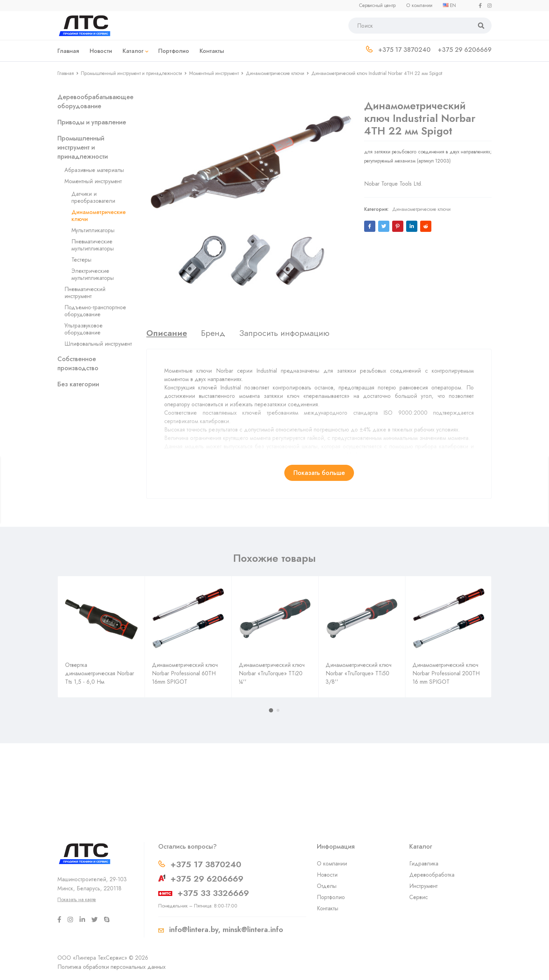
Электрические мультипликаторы (93, 274)
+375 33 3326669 (213, 893)
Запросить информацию (284, 333)
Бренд (213, 333)
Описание (167, 333)
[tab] (167, 333)
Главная (66, 73)
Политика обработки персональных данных (112, 967)
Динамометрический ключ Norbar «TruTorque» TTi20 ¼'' (272, 673)
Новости (327, 875)
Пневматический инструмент (85, 293)
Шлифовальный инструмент (98, 344)
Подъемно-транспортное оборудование (95, 311)
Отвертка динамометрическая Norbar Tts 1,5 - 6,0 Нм (100, 673)
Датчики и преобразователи (93, 197)
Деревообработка (432, 875)
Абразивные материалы (94, 170)
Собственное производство (78, 364)
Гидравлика (424, 864)
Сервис (419, 897)
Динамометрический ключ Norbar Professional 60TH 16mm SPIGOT (185, 673)
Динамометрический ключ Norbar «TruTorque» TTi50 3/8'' (359, 673)
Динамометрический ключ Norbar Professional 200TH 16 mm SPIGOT (446, 673)
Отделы (327, 886)
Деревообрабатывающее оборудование (95, 102)
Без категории (78, 384)
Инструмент (423, 886)
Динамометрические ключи (275, 73)
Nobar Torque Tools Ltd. (393, 177)
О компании (332, 864)
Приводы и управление (92, 122)
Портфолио (331, 897)
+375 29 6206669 (207, 879)
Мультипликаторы (93, 230)
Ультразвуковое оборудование (84, 329)
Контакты (328, 908)
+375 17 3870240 (206, 864)
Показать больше (319, 473)
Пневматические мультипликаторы (93, 245)
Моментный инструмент (214, 73)
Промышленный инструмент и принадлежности (131, 73)
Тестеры (81, 260)
